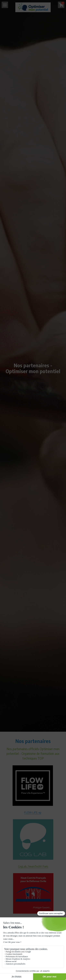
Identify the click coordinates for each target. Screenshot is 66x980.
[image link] (33, 7)
